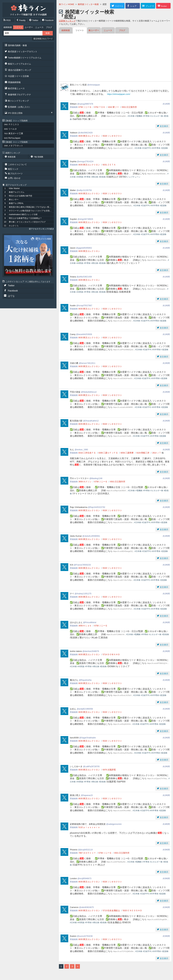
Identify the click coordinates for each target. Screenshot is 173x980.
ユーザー (29, 27)
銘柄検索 (8, 27)
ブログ (49, 27)
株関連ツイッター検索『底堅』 (86, 14)
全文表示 (164, 126)
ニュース (39, 27)
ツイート (18, 27)
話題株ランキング (67, 21)
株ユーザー (94, 30)
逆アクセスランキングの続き (41, 229)
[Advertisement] (115, 58)
